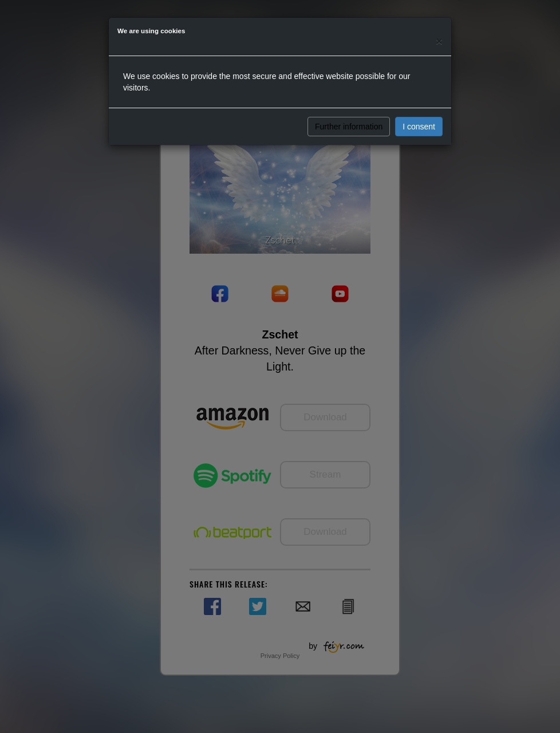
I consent (419, 127)
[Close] (439, 41)
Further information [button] (349, 127)
